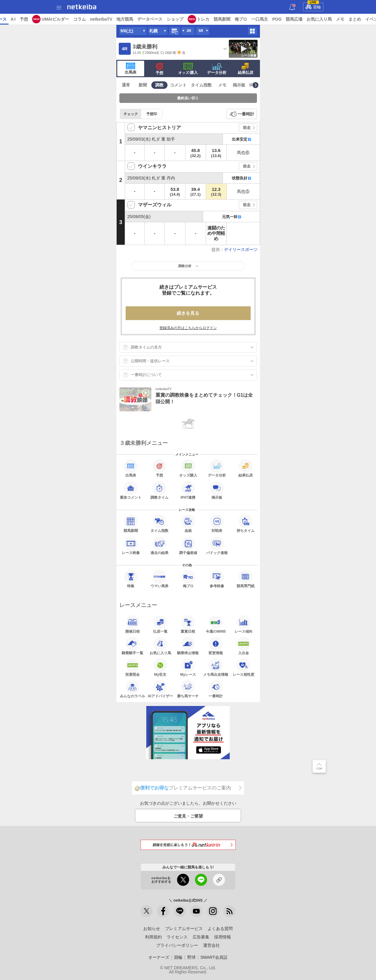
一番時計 (246, 114)
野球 (191, 957)
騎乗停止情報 (188, 646)
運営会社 (211, 945)
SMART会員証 (214, 957)
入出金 (243, 646)
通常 (126, 85)
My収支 (160, 667)
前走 (247, 128)
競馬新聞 (268, 19)
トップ (8, 19)
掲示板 (239, 85)
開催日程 (133, 624)
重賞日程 (188, 624)
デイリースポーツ (241, 249)
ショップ (221, 19)
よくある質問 (220, 929)
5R (201, 31)
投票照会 (133, 667)
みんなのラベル (133, 689)
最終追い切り (188, 98)
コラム (125, 19)
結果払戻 (246, 69)
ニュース (27, 19)
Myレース (188, 667)
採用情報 (223, 937)
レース (46, 19)
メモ (222, 85)
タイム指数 (201, 85)
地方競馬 (171, 19)
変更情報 (216, 646)
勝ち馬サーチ (188, 689)
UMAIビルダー (101, 19)
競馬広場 (340, 19)
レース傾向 (243, 624)
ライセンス (177, 937)
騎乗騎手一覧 (133, 646)
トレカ (249, 19)
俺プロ (287, 19)
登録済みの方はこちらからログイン (188, 328)
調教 (159, 85)
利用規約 (153, 937)
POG (323, 19)
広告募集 (201, 937)
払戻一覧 (160, 624)
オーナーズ (159, 957)
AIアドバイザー (160, 689)
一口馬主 (306, 19)
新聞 (143, 85)
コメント (178, 85)
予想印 (152, 114)
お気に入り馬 (160, 646)
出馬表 (131, 69)
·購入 (188, 69)
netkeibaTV (147, 19)
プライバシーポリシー (177, 945)
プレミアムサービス (184, 929)
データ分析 (217, 69)
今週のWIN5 (216, 624)
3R (189, 31)
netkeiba (82, 7)
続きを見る (188, 313)
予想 (70, 19)
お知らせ (152, 929)
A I (59, 19)
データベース (196, 19)
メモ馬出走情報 (216, 667)
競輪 (313, 6)
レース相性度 (243, 667)
